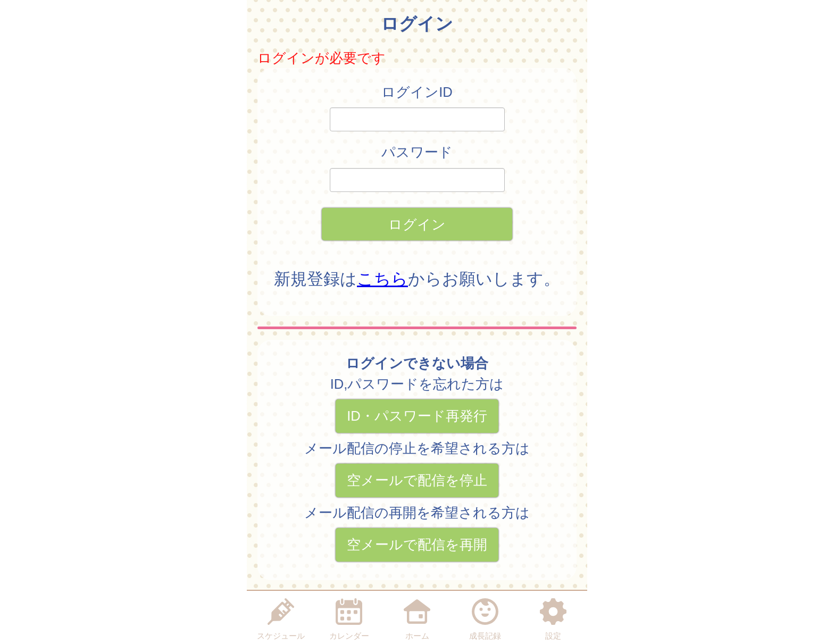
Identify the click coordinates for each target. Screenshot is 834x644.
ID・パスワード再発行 (417, 416)
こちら (382, 279)
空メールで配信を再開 (417, 545)
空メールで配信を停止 (417, 480)
